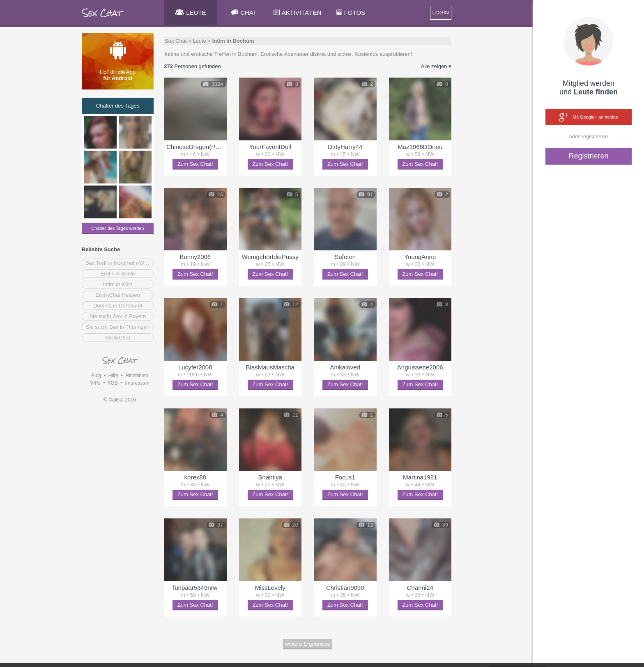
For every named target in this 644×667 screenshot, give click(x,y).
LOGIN (441, 13)
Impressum (137, 383)
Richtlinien (137, 376)
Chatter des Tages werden (117, 228)
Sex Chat (176, 41)
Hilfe (113, 376)
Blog (96, 376)
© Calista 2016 (120, 400)
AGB (112, 383)
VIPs (95, 383)
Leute (199, 41)
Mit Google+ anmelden (589, 117)
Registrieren (588, 156)
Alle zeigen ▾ (436, 66)
